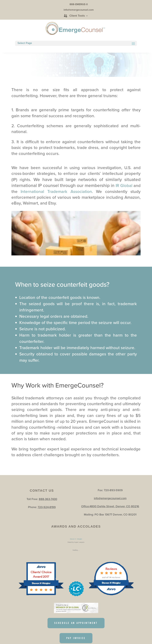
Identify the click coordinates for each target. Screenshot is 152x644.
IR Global (125, 185)
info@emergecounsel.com (110, 498)
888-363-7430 (48, 499)
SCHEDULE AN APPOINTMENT (76, 623)
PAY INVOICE (76, 638)
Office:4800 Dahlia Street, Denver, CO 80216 (110, 506)
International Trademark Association (56, 191)
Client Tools (77, 16)
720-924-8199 (47, 507)
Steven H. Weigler (76, 539)
